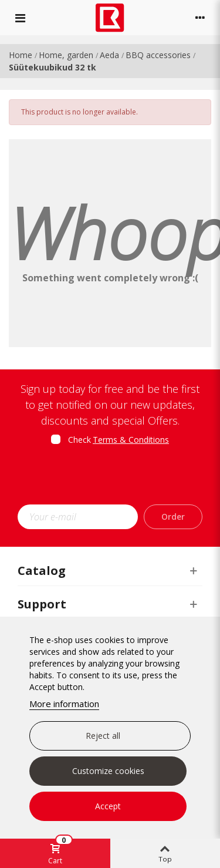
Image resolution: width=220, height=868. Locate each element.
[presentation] (116, 479)
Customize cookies (108, 771)
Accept (108, 806)
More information (64, 704)
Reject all (103, 736)
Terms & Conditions (131, 440)
